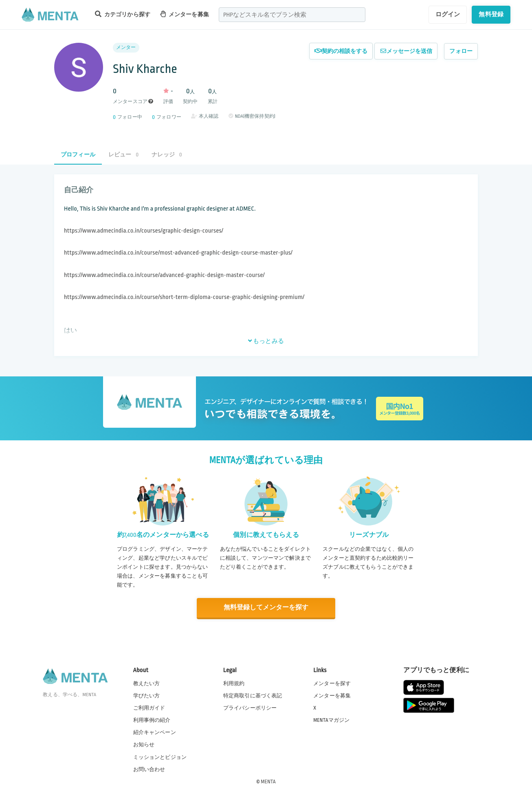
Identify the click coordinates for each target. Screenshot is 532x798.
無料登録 (491, 14)
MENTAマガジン (331, 720)
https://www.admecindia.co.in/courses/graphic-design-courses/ (144, 231)
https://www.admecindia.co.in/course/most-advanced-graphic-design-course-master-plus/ (178, 253)
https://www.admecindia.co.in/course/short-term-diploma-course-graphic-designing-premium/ (184, 297)
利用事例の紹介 (152, 720)
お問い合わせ (149, 769)
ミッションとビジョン (160, 757)
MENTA (268, 781)
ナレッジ (167, 155)
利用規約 (234, 683)
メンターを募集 (185, 14)
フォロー (461, 51)
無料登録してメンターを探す (266, 608)
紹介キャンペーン (155, 732)
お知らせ (144, 745)
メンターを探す (332, 683)
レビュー (123, 155)
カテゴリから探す (123, 14)
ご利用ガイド (149, 708)
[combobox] (292, 15)
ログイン (448, 14)
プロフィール (78, 155)
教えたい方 (147, 683)
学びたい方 (147, 695)
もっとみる (266, 341)
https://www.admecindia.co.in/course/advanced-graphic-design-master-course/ (164, 275)
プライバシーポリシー (250, 708)
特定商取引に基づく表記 (253, 695)
